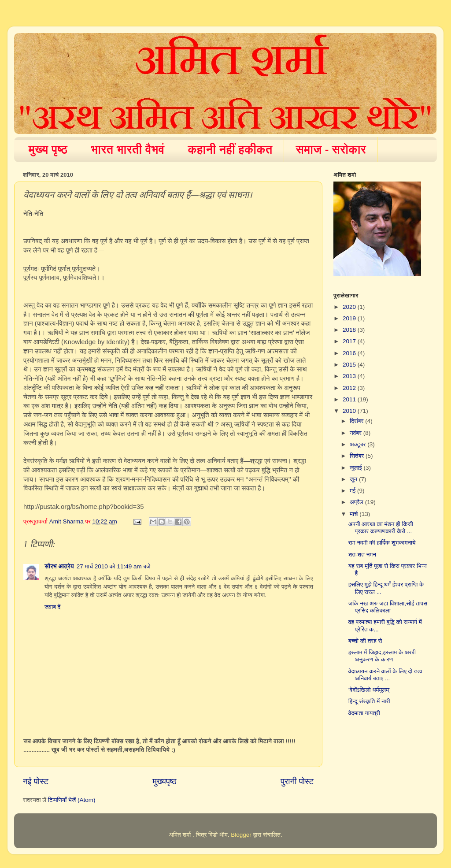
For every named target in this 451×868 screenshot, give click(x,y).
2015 (350, 365)
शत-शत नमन (362, 555)
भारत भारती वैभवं (128, 149)
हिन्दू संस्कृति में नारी (369, 701)
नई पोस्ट (36, 781)
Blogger (241, 835)
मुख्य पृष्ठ (48, 149)
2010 (350, 411)
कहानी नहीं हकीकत (230, 149)
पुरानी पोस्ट (297, 781)
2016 (350, 353)
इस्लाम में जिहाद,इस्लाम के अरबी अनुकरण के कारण (382, 656)
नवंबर (357, 433)
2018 (350, 330)
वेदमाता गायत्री (364, 713)
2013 (350, 376)
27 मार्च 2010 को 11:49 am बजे (114, 566)
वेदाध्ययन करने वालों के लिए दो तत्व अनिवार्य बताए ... (385, 675)
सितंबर (358, 456)
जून (354, 479)
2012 (350, 388)
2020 (350, 307)
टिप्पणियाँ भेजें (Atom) (72, 800)
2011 (350, 399)
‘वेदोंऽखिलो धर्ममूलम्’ (370, 690)
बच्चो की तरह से (365, 641)
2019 (350, 318)
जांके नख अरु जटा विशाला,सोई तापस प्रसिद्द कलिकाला (388, 607)
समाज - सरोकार (331, 149)
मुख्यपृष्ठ (164, 781)
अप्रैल (357, 502)
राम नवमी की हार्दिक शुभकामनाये (382, 543)
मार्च (355, 514)
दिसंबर (357, 421)
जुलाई (357, 468)
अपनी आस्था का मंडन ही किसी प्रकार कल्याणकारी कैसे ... (381, 528)
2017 (350, 341)
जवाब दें (52, 607)
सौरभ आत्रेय (59, 566)
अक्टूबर (359, 444)
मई (353, 491)
